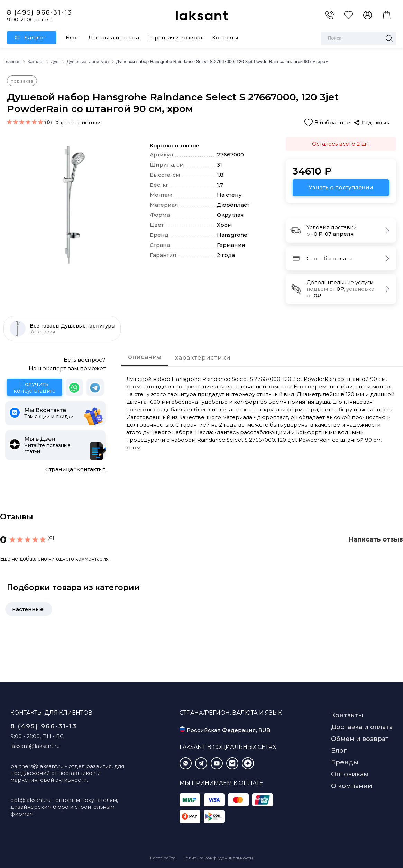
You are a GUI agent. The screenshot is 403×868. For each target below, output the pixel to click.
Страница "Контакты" (75, 469)
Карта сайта (163, 858)
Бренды (345, 762)
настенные (28, 609)
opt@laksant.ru (30, 800)
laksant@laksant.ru (35, 746)
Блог (72, 38)
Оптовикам (350, 774)
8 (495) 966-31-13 (40, 12)
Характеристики (78, 122)
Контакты (225, 38)
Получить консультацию (35, 387)
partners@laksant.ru (37, 766)
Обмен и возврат (360, 739)
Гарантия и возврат (176, 38)
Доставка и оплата (114, 38)
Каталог (35, 38)
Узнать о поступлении (341, 187)
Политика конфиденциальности (218, 858)
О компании (352, 786)
